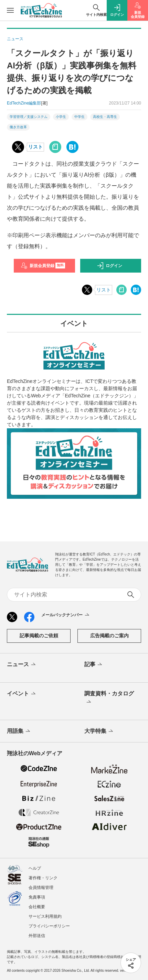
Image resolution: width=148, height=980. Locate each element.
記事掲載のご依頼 (39, 636)
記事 (94, 665)
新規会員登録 (43, 266)
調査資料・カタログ (109, 698)
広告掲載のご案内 (109, 636)
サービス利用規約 (45, 916)
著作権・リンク (43, 878)
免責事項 (37, 897)
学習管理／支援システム (29, 117)
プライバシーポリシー (49, 926)
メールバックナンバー (66, 615)
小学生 (61, 117)
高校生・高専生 (105, 117)
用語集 (19, 731)
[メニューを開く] (10, 10)
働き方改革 (18, 127)
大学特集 (99, 731)
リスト (35, 147)
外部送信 (37, 936)
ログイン (109, 266)
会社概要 (37, 907)
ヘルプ (35, 868)
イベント (22, 694)
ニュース (22, 665)
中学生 (80, 117)
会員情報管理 (41, 888)
